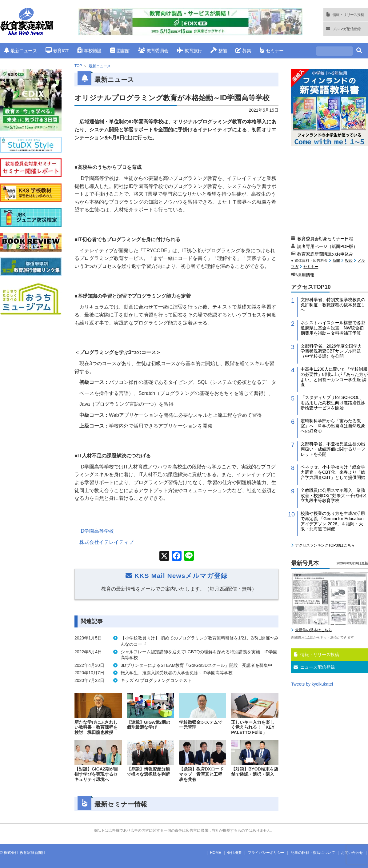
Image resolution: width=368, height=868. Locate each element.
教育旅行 (189, 51)
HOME (216, 853)
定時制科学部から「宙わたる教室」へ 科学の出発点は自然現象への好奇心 (333, 426)
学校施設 (89, 51)
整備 (219, 51)
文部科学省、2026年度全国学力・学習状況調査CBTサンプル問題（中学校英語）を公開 (333, 351)
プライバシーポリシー (266, 853)
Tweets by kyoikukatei (312, 684)
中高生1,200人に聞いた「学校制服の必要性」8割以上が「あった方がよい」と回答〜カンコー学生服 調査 (334, 377)
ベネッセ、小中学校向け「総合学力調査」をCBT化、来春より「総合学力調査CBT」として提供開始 (333, 472)
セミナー (272, 51)
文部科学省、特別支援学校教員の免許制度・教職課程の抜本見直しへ (333, 305)
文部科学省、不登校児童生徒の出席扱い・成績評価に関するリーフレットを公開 (333, 449)
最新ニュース (21, 51)
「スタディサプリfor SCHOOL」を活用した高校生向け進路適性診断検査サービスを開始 (333, 403)
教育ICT (57, 51)
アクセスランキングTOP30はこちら (325, 545)
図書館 (120, 51)
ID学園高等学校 (97, 531)
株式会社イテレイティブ (106, 542)
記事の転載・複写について (313, 853)
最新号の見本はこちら (314, 630)
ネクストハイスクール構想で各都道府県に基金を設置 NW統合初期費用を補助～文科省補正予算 (333, 328)
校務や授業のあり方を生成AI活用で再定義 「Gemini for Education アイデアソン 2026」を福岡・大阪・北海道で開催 (333, 521)
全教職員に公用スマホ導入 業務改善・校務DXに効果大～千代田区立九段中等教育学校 (334, 496)
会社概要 (234, 853)
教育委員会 (153, 51)
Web (349, 261)
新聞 (336, 261)
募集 (243, 51)
